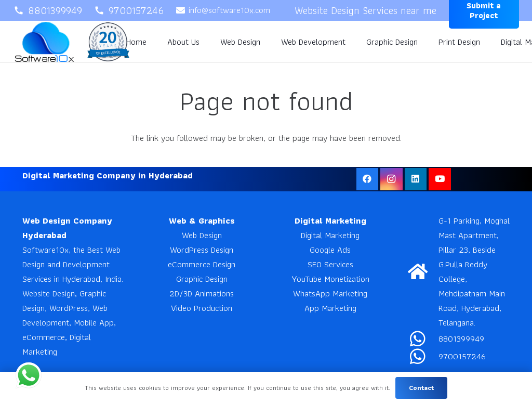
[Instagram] (391, 179)
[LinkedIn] (416, 179)
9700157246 (462, 356)
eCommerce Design (202, 264)
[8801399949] (423, 338)
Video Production (202, 308)
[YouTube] (440, 179)
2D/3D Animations (202, 293)
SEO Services (330, 264)
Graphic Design (202, 279)
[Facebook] (368, 179)
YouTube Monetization (330, 279)
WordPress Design (202, 250)
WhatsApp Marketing (330, 293)
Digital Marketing (330, 235)
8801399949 (461, 338)
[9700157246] (423, 356)
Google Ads (330, 250)
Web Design (202, 235)
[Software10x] (44, 42)
